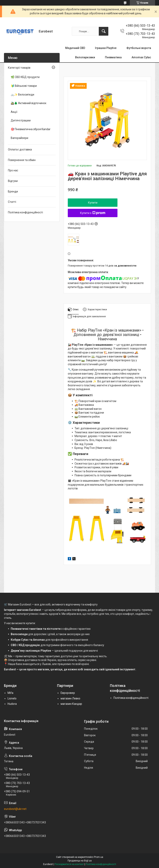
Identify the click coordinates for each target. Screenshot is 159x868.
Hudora (12, 704)
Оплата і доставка (20, 149)
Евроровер (68, 693)
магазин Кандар (71, 704)
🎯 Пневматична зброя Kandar (31, 129)
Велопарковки (85, 57)
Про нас (13, 170)
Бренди (13, 191)
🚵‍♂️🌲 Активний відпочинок (29, 103)
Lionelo (12, 698)
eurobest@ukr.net (15, 809)
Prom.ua (99, 857)
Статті (12, 202)
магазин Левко (70, 698)
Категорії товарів (19, 68)
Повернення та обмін (22, 160)
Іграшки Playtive (106, 48)
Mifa (10, 693)
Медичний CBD (75, 48)
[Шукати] (104, 31)
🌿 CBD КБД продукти (25, 77)
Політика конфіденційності (25, 212)
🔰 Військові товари (24, 86)
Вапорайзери (19, 138)
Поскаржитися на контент (69, 864)
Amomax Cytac (141, 57)
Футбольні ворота (139, 48)
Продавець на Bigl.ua (80, 861)
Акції (14, 112)
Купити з (93, 213)
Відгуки (13, 181)
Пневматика (113, 57)
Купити (93, 203)
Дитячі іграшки (21, 120)
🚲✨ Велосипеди (22, 95)
